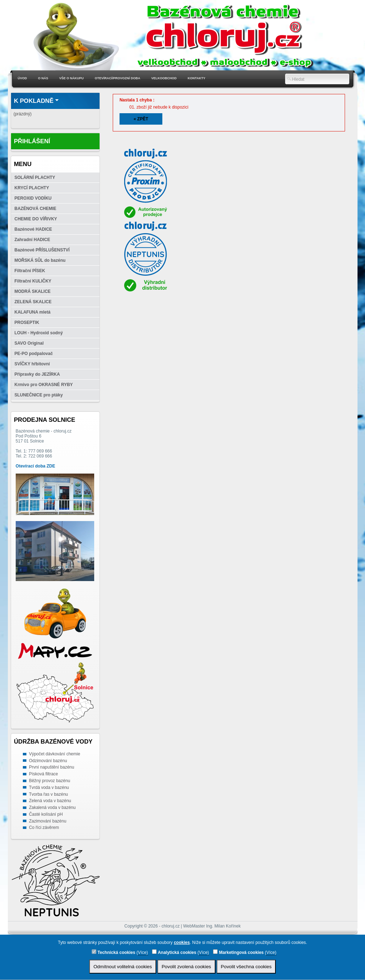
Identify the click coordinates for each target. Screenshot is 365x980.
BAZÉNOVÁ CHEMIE (36, 209)
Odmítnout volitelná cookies (123, 967)
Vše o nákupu (72, 78)
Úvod (22, 78)
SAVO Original (29, 343)
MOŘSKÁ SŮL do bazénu (40, 260)
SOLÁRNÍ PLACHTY (35, 177)
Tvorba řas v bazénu (48, 794)
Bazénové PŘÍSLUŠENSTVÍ (42, 250)
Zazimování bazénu (48, 821)
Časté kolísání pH (46, 814)
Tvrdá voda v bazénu (49, 787)
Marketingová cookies (238, 952)
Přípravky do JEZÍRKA (37, 374)
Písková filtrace (43, 774)
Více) (143, 952)
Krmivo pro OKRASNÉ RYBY (44, 385)
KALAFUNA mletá (33, 312)
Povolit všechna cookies (246, 967)
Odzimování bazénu (48, 761)
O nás (43, 78)
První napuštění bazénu (52, 767)
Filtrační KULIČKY (33, 281)
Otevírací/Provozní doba (118, 78)
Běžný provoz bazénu (49, 781)
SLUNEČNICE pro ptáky (39, 395)
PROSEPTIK (27, 322)
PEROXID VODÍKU (33, 198)
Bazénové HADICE (33, 229)
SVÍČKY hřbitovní (32, 364)
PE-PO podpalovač (34, 354)
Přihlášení (32, 141)
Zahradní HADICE (32, 240)
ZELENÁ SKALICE (33, 302)
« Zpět (141, 119)
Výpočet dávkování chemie (54, 754)
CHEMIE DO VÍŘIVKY (36, 219)
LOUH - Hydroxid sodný (39, 333)
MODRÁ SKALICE (33, 291)
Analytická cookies (174, 952)
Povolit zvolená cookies (186, 967)
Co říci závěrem (44, 827)
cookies (182, 942)
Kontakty (196, 78)
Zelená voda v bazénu (50, 801)
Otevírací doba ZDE (36, 466)
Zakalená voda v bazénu (52, 807)
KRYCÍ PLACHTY (32, 188)
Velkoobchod (164, 78)
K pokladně (34, 101)
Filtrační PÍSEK (30, 271)
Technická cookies (113, 952)
